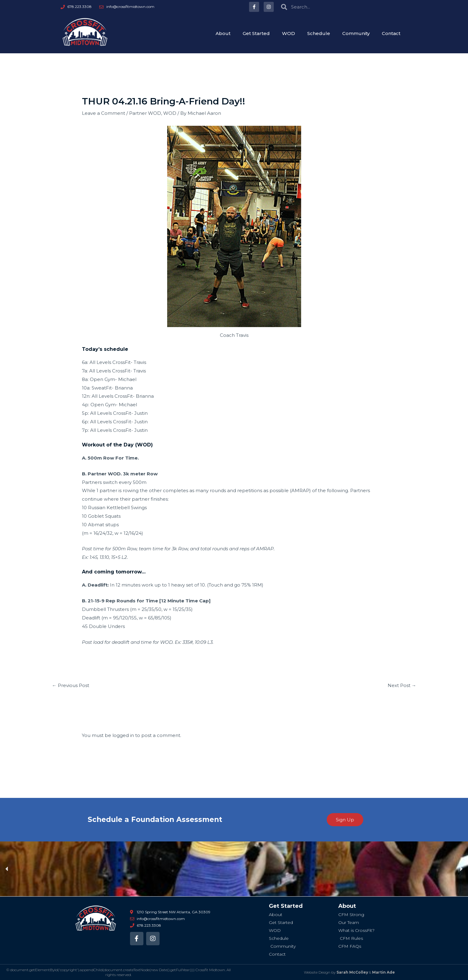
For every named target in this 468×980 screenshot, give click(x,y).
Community (356, 33)
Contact (391, 33)
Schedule (319, 33)
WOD (289, 33)
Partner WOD (145, 113)
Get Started (256, 33)
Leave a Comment (104, 113)
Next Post (402, 685)
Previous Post (71, 685)
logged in (123, 735)
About (223, 33)
